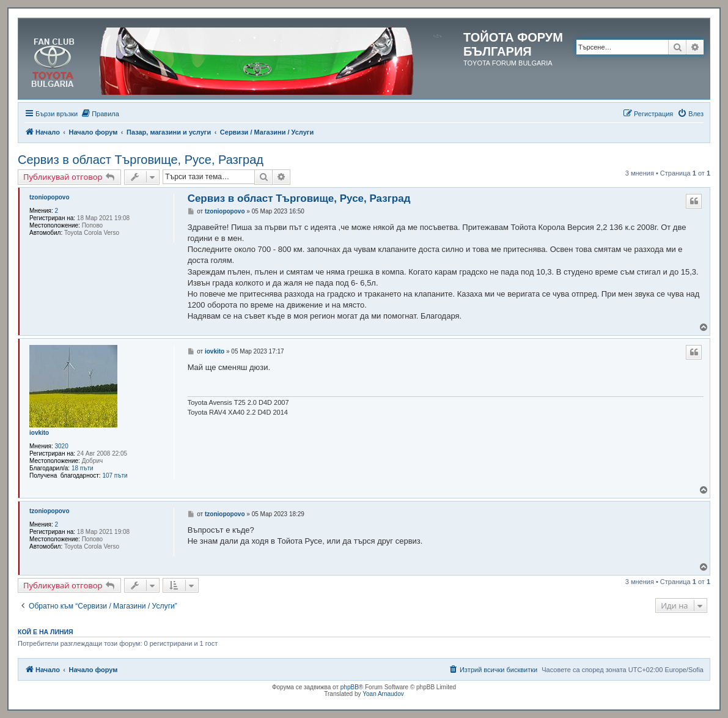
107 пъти (115, 476)
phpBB (350, 687)
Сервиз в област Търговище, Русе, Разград (141, 160)
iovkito (39, 433)
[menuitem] (100, 114)
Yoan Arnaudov (383, 694)
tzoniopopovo (50, 197)
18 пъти (83, 468)
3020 (62, 446)
